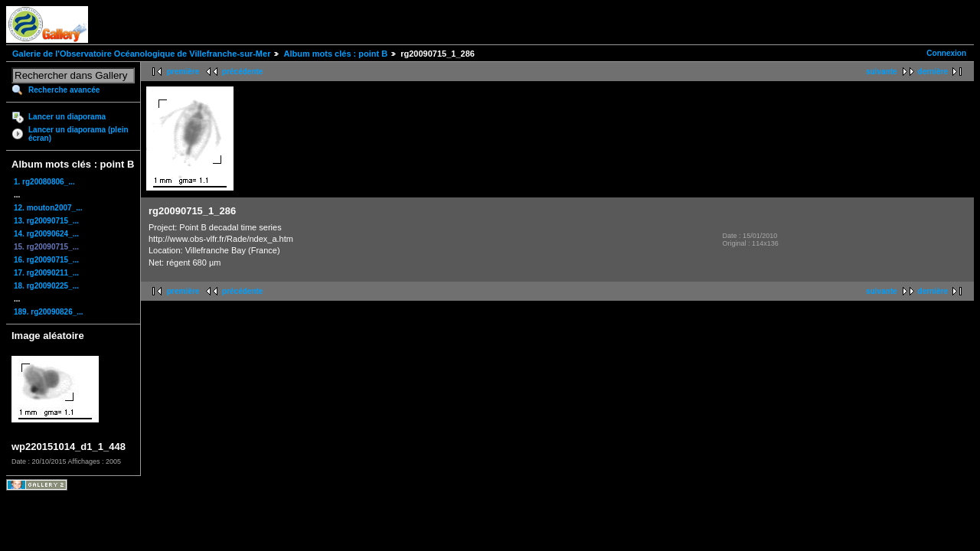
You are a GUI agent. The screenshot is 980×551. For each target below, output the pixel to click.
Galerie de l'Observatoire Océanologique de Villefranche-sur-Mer (141, 54)
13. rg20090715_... (46, 221)
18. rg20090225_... (46, 286)
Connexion (946, 53)
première (183, 72)
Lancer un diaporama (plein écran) (78, 134)
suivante (882, 72)
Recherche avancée (64, 90)
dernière (933, 72)
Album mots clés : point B (335, 54)
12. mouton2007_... (48, 208)
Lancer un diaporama (67, 117)
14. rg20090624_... (46, 234)
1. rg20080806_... (44, 182)
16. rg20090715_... (46, 260)
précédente (242, 72)
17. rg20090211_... (46, 273)
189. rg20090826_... (49, 312)
